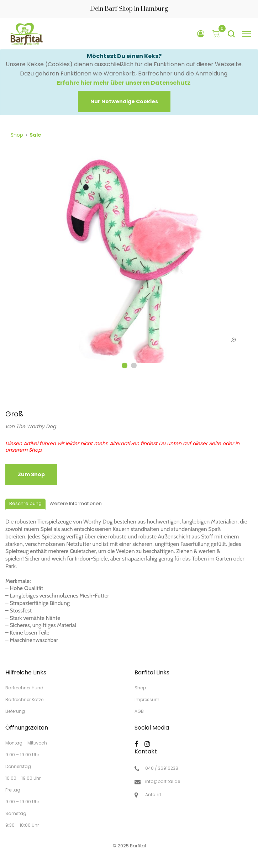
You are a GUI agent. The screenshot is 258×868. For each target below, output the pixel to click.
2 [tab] (134, 365)
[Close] (124, 101)
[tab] (25, 504)
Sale (35, 135)
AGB (139, 711)
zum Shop (31, 474)
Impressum (147, 699)
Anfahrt (153, 795)
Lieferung (15, 711)
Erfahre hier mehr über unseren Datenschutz (124, 83)
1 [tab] (125, 365)
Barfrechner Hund (24, 688)
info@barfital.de (163, 782)
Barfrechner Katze (24, 699)
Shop (17, 135)
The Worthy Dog (36, 426)
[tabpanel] (129, 263)
